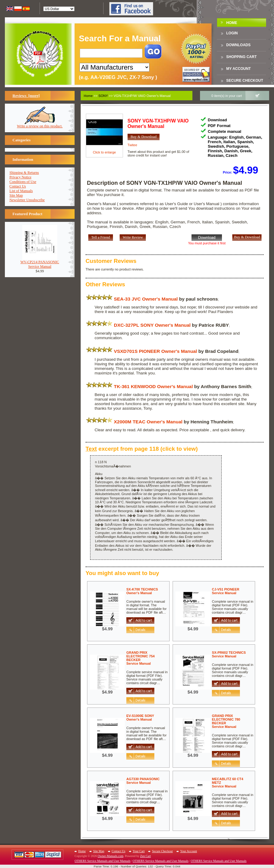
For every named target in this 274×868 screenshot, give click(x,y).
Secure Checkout (245, 81)
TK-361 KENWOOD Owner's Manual (153, 386)
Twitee (132, 145)
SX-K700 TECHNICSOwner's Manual (142, 591)
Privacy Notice (20, 177)
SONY (103, 96)
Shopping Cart (241, 57)
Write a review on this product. (40, 124)
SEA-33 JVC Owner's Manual (146, 299)
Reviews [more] (26, 96)
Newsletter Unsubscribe (27, 200)
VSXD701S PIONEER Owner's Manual (155, 351)
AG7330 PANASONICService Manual (143, 781)
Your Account (189, 851)
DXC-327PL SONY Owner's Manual (152, 325)
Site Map (16, 195)
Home (232, 23)
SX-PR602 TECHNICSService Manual (229, 654)
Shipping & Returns (24, 173)
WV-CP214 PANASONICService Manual (40, 263)
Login (232, 33)
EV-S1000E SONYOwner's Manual (140, 718)
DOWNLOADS (238, 45)
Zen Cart (145, 856)
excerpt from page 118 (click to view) (142, 449)
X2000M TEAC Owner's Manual (148, 422)
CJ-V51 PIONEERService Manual (226, 591)
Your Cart (139, 851)
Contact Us (18, 186)
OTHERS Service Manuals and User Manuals (103, 861)
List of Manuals (21, 191)
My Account (239, 69)
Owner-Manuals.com (111, 856)
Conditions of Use (23, 182)
